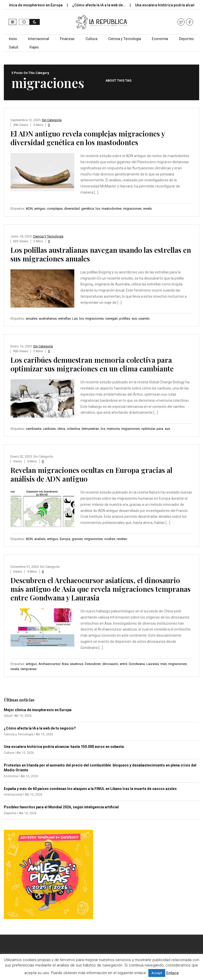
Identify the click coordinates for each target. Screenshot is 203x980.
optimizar (148, 429)
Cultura (91, 39)
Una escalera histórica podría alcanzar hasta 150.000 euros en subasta (64, 747)
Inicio (13, 39)
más (164, 664)
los (98, 209)
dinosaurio (110, 664)
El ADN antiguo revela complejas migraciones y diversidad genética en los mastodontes (88, 138)
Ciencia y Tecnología (125, 39)
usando (144, 318)
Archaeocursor (49, 664)
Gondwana (137, 664)
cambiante (34, 429)
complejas (55, 209)
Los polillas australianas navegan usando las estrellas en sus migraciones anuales (101, 254)
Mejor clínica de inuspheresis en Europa (38, 710)
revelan (122, 539)
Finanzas (67, 39)
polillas (125, 318)
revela (147, 209)
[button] (13, 22)
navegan (111, 318)
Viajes (34, 47)
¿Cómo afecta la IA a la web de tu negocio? (40, 728)
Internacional (39, 39)
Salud (14, 47)
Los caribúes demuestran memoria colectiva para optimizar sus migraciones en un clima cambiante (92, 364)
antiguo (40, 209)
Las (75, 318)
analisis (40, 539)
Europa (65, 539)
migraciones (132, 209)
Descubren (93, 664)
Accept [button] (157, 973)
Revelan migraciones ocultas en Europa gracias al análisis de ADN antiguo (91, 474)
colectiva (73, 429)
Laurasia (153, 664)
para (160, 429)
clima (61, 429)
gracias (77, 539)
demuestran (90, 429)
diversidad (72, 209)
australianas (48, 318)
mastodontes (112, 209)
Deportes (186, 39)
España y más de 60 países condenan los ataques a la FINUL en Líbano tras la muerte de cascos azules (90, 789)
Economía (160, 39)
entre (123, 664)
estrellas (64, 318)
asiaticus (77, 664)
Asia (65, 664)
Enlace (172, 973)
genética (88, 209)
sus (134, 318)
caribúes (49, 429)
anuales (32, 318)
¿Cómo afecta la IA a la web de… (104, 5)
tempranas (29, 669)
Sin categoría (52, 120)
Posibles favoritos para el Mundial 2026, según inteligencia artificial (61, 807)
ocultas (110, 539)
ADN (29, 209)
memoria (113, 429)
